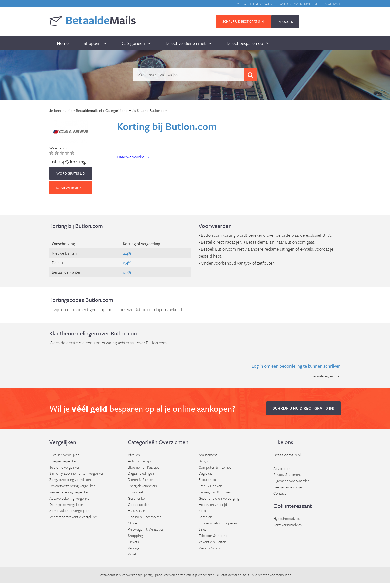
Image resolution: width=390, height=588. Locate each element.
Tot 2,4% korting (68, 161)
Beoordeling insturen (326, 376)
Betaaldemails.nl (287, 455)
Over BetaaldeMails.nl (299, 4)
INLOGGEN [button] (285, 22)
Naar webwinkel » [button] (133, 157)
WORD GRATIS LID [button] (71, 173)
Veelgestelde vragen (254, 4)
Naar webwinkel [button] (71, 187)
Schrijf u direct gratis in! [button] (244, 21)
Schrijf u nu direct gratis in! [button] (303, 408)
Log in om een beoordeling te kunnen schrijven (296, 366)
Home (63, 43)
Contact (333, 4)
